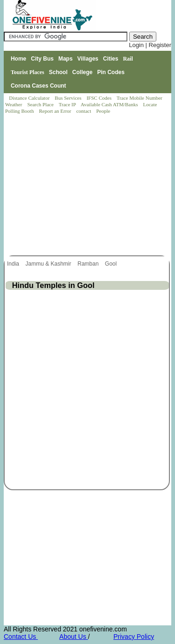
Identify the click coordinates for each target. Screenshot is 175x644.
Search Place (41, 104)
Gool (112, 264)
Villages (88, 59)
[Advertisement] (88, 185)
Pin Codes (111, 72)
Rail (128, 59)
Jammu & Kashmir (49, 264)
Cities (111, 59)
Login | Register (150, 45)
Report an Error (56, 111)
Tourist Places (28, 72)
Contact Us (21, 637)
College (82, 72)
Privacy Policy (134, 637)
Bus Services (68, 98)
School (58, 72)
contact (84, 111)
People (103, 111)
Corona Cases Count (38, 86)
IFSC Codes (99, 98)
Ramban (89, 264)
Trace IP (68, 104)
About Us (73, 637)
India (14, 264)
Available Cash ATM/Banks (110, 104)
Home (18, 59)
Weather (14, 104)
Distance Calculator (29, 98)
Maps (66, 59)
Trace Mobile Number (140, 98)
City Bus (42, 59)
